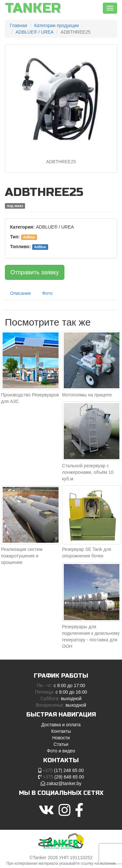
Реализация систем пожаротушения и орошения (22, 556)
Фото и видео (61, 751)
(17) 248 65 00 (63, 770)
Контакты (61, 731)
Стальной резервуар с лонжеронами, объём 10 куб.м (88, 472)
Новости (61, 738)
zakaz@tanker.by (64, 783)
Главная (18, 25)
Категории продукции (56, 25)
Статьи (61, 744)
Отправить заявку (35, 272)
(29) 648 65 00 (64, 777)
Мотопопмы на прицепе (87, 395)
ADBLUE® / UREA (35, 32)
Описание (20, 293)
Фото (47, 293)
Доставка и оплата (61, 725)
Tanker (33, 8)
